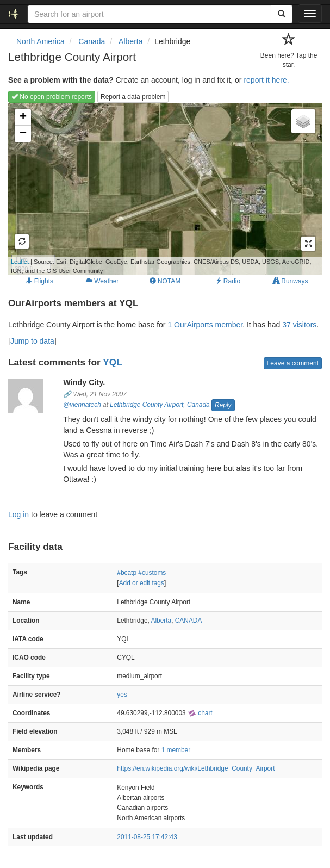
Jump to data (32, 341)
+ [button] (23, 117)
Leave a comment (293, 363)
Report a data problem (133, 97)
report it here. (266, 80)
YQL (113, 362)
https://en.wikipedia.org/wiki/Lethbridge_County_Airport (196, 768)
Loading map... (160, 189)
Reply (223, 405)
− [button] (23, 134)
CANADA (189, 621)
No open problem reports (52, 97)
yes (122, 695)
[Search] (282, 14)
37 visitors (299, 325)
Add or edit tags (142, 583)
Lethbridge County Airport (147, 405)
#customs (152, 573)
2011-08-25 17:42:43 (147, 837)
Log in (18, 514)
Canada (198, 405)
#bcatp (127, 573)
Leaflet (20, 262)
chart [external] (200, 713)
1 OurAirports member (205, 325)
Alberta (161, 621)
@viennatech (82, 405)
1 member (176, 750)
